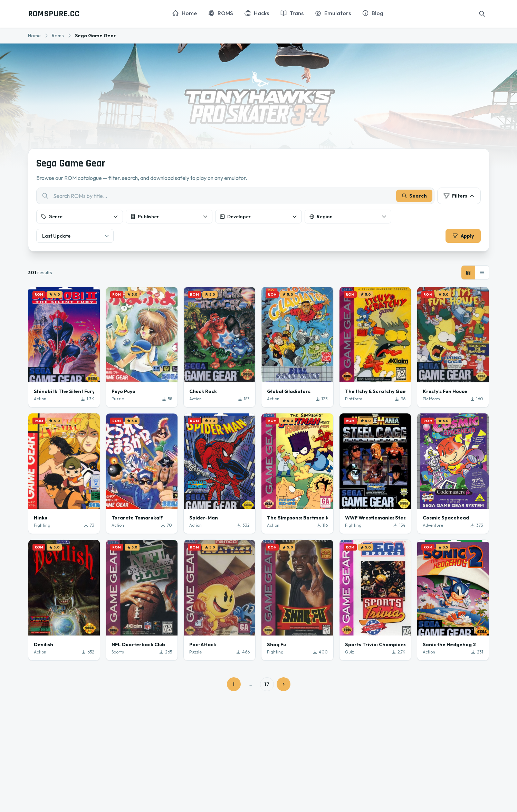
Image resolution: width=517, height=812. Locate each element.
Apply (463, 236)
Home (34, 36)
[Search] (482, 14)
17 (267, 684)
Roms (58, 36)
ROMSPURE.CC (54, 14)
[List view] (482, 273)
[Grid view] (468, 273)
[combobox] (236, 196)
